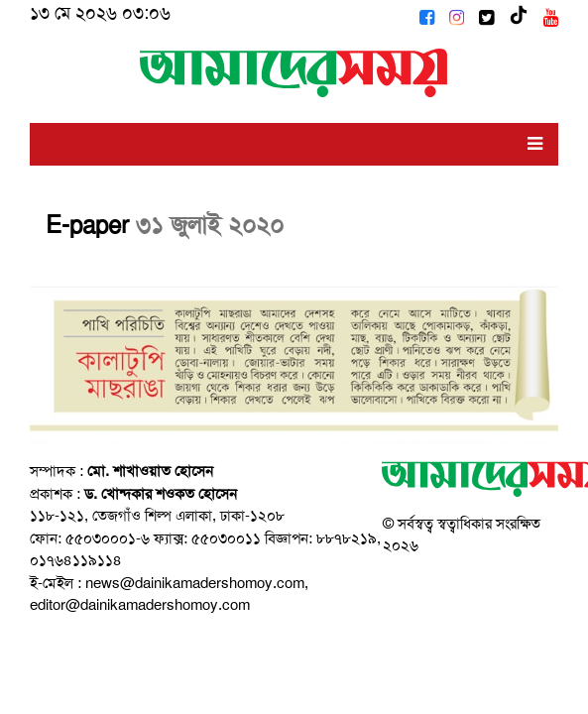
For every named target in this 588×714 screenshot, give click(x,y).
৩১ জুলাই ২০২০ (210, 225)
